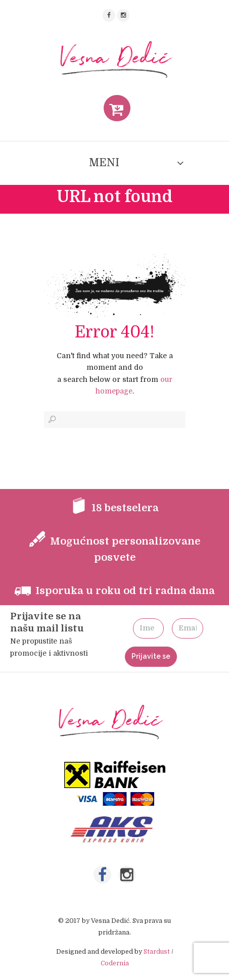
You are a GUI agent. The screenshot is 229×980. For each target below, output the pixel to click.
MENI (104, 163)
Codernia (115, 963)
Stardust (157, 952)
